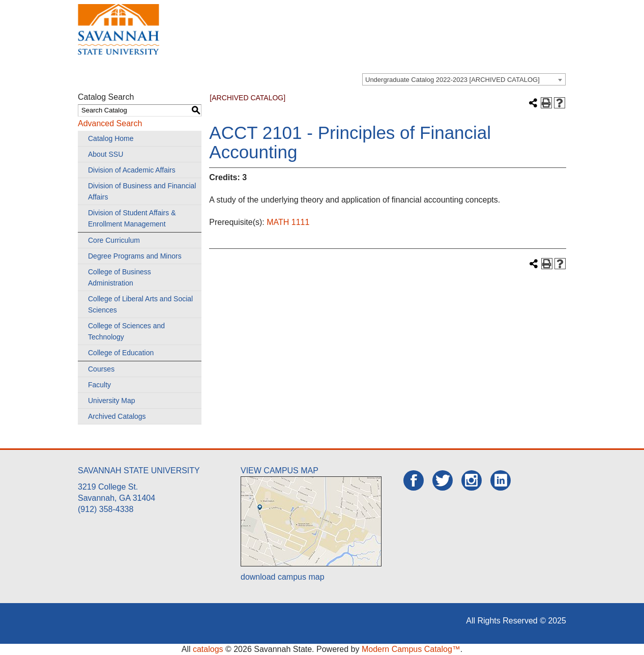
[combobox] (464, 79)
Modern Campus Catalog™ (411, 649)
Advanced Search (110, 123)
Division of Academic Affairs (132, 170)
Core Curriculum (114, 240)
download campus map (283, 577)
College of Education (121, 353)
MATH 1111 (288, 222)
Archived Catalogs (117, 416)
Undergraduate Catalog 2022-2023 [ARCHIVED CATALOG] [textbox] (452, 80)
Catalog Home (111, 138)
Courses (101, 369)
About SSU (106, 154)
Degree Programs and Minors (135, 256)
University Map (112, 401)
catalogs (208, 649)
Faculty (99, 385)
